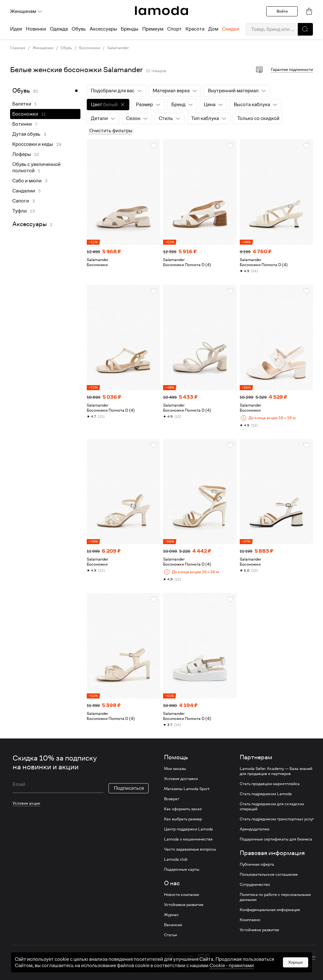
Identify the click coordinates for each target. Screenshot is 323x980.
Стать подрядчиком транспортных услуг (277, 819)
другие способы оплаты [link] (205, 967)
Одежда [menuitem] (59, 29)
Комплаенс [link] (250, 920)
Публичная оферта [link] (257, 864)
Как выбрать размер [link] (183, 819)
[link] (161, 11)
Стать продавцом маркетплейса (270, 784)
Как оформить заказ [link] (183, 809)
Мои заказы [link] (175, 769)
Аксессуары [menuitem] (103, 29)
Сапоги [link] (21, 201)
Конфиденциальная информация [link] (270, 910)
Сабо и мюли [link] (27, 181)
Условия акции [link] (26, 803)
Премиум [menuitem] (153, 29)
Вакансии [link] (173, 925)
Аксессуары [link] (29, 224)
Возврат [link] (172, 799)
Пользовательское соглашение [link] (269, 875)
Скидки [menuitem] (231, 29)
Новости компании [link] (182, 895)
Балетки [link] (22, 104)
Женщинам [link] (43, 48)
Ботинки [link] (22, 124)
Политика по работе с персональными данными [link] (275, 897)
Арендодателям (255, 829)
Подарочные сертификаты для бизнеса (276, 839)
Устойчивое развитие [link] (184, 905)
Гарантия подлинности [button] (292, 69)
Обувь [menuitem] (79, 29)
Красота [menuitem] (195, 29)
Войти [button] (282, 11)
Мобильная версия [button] (298, 957)
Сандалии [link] (24, 191)
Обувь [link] (66, 48)
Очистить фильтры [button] (111, 131)
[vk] (92, 958)
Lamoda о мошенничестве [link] (188, 839)
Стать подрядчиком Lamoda (266, 794)
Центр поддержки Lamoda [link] (188, 829)
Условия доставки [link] (181, 779)
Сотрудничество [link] (255, 885)
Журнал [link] (171, 915)
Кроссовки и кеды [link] (33, 144)
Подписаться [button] (129, 788)
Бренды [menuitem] (130, 29)
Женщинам (26, 11)
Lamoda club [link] (176, 859)
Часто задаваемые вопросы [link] (190, 849)
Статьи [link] (170, 935)
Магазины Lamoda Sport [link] (187, 789)
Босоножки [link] (90, 48)
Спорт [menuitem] (174, 29)
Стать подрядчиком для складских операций (272, 806)
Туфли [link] (20, 211)
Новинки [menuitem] (36, 29)
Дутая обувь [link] (26, 134)
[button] (305, 29)
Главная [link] (18, 48)
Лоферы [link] (22, 154)
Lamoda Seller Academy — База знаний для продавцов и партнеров (276, 771)
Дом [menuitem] (213, 29)
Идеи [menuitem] (16, 29)
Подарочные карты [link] (182, 869)
